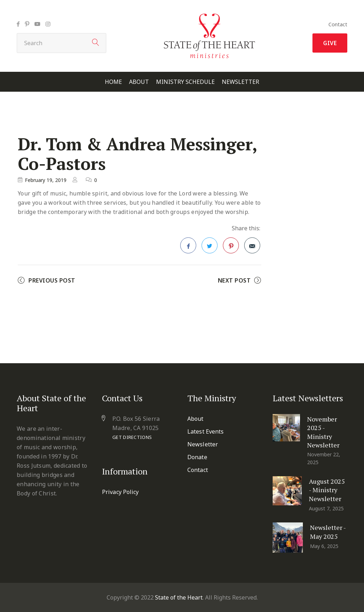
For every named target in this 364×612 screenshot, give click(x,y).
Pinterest (231, 248)
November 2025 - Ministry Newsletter (323, 432)
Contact (338, 24)
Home (113, 82)
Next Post (234, 280)
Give (330, 43)
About (139, 82)
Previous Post (52, 280)
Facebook (188, 248)
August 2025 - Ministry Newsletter (327, 490)
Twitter (210, 248)
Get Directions (132, 437)
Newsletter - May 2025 (328, 532)
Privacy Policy (120, 492)
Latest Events (205, 431)
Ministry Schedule (185, 82)
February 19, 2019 (46, 180)
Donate (197, 457)
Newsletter (240, 82)
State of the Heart (179, 597)
